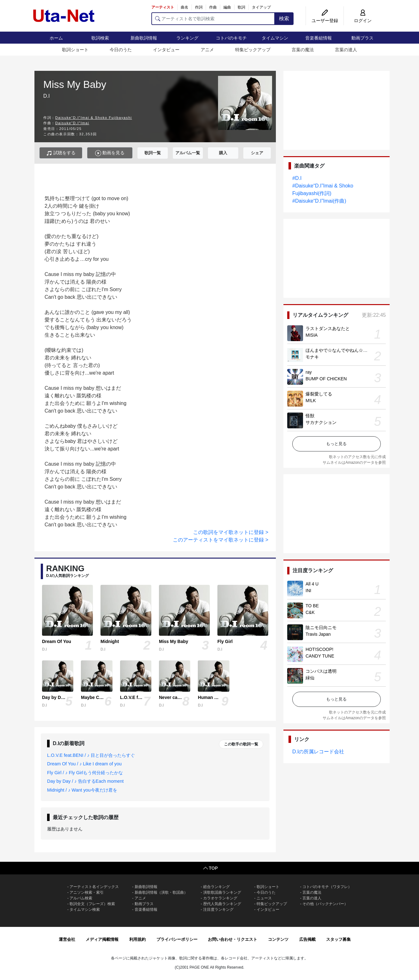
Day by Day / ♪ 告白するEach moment (85, 781)
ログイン (363, 21)
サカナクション (321, 422)
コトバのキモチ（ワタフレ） (327, 887)
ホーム (56, 38)
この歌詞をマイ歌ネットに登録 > (231, 532)
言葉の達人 (346, 50)
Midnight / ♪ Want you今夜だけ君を (82, 790)
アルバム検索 (81, 898)
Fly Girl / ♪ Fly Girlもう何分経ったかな (85, 773)
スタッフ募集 (338, 939)
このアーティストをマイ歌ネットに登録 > (221, 540)
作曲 (213, 7)
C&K (310, 612)
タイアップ (261, 7)
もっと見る (336, 444)
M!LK (311, 401)
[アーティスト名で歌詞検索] (213, 19)
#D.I (297, 178)
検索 (284, 18)
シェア (257, 153)
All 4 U (312, 584)
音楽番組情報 (319, 38)
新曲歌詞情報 (144, 38)
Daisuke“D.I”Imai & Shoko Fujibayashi (94, 118)
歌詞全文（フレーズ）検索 (92, 904)
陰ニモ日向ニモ (321, 628)
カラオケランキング (220, 898)
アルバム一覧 (188, 153)
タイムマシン (275, 38)
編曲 (227, 7)
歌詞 (241, 7)
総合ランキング (216, 887)
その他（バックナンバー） (325, 904)
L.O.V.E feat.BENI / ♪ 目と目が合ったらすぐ (91, 755)
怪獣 (310, 416)
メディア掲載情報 (102, 939)
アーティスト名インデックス (94, 887)
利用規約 (137, 939)
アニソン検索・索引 (87, 892)
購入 (223, 153)
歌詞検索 (100, 38)
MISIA (312, 335)
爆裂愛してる (319, 394)
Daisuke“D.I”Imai (72, 123)
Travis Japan (318, 634)
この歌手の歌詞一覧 (241, 744)
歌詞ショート (75, 50)
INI (308, 591)
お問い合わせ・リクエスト (233, 939)
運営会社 (67, 939)
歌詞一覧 (153, 153)
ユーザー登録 (325, 21)
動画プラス (362, 38)
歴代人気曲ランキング (222, 904)
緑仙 (310, 678)
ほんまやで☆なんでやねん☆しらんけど (345, 350)
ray (309, 372)
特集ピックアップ (253, 50)
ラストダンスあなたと (328, 328)
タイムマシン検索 (85, 910)
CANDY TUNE (320, 656)
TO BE (312, 606)
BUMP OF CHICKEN (326, 379)
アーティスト (163, 7)
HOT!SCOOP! (319, 649)
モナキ (312, 357)
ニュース (264, 898)
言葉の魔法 (303, 50)
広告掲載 (307, 939)
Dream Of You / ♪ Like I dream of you (84, 764)
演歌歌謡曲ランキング (222, 892)
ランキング (187, 38)
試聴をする (61, 153)
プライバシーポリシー (177, 939)
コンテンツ (278, 939)
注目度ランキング (218, 910)
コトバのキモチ (231, 38)
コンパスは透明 (321, 671)
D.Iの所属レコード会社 (318, 752)
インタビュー (166, 50)
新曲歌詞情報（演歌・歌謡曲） (161, 892)
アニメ (207, 50)
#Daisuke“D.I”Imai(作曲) (319, 201)
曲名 (185, 7)
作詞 (199, 7)
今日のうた (121, 50)
